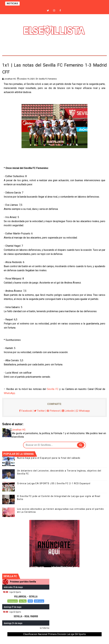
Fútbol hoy (46, 628)
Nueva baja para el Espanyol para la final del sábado (49, 458)
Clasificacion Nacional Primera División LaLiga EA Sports (54, 634)
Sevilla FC (53, 389)
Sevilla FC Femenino (48, 79)
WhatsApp (9, 393)
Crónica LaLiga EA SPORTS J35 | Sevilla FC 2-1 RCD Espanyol (54, 483)
